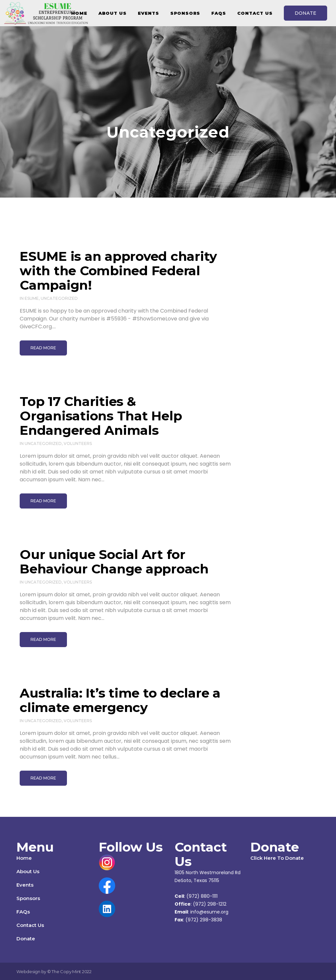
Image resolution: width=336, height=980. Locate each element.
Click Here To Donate (277, 858)
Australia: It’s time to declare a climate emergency (120, 700)
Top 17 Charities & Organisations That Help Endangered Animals (101, 416)
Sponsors (28, 898)
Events (25, 885)
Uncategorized (59, 298)
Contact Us (30, 925)
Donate (26, 939)
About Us (28, 871)
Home (24, 858)
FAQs (23, 912)
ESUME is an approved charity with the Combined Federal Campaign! (118, 271)
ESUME (32, 298)
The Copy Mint (67, 971)
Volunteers (78, 443)
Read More (43, 348)
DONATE (305, 13)
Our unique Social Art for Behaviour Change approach (114, 562)
